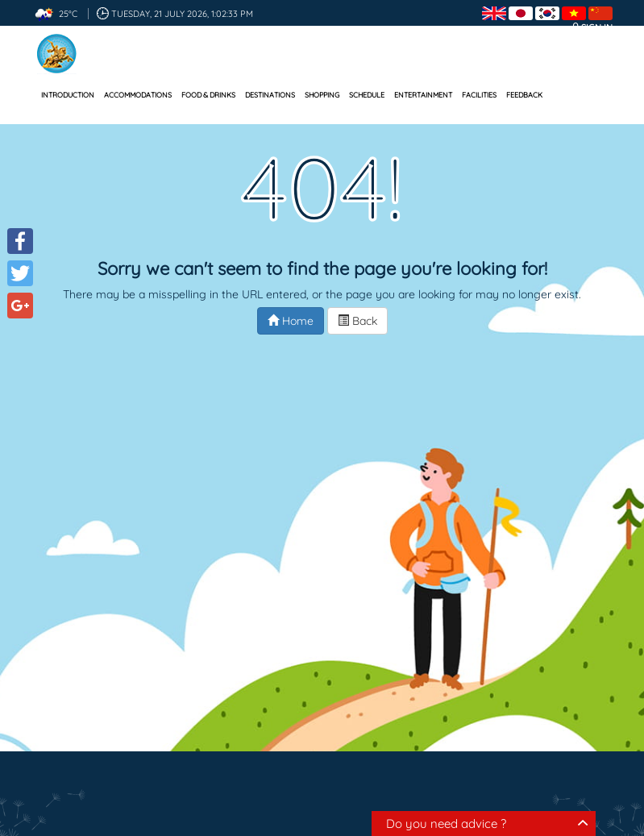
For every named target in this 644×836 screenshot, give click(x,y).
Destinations (270, 95)
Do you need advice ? (446, 824)
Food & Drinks (208, 95)
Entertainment (423, 95)
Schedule (367, 95)
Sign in (597, 27)
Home (291, 321)
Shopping (322, 95)
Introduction (68, 95)
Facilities (479, 95)
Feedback (524, 95)
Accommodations (138, 95)
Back (357, 321)
